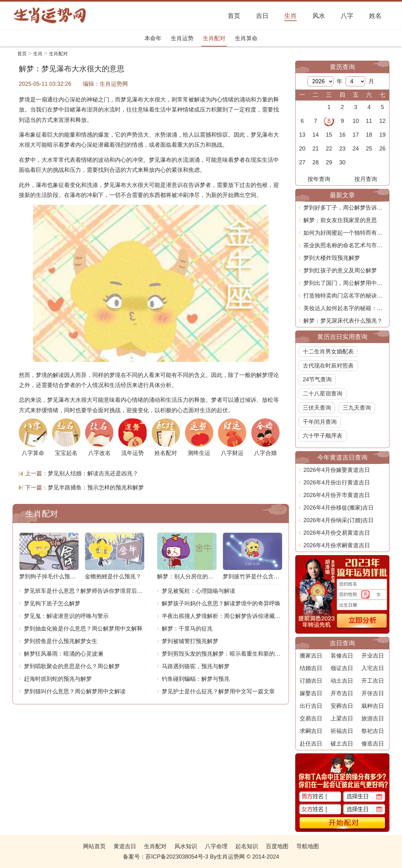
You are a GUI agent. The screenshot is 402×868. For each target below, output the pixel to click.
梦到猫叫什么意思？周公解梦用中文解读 (75, 691)
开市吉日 (342, 693)
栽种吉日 (373, 706)
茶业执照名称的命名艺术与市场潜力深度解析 (345, 245)
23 (342, 149)
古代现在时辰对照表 (328, 366)
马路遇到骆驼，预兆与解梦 (196, 666)
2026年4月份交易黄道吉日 (337, 533)
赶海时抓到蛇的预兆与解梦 (58, 679)
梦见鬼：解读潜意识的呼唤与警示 (66, 616)
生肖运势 (182, 38)
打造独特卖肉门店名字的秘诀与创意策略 (345, 296)
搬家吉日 (311, 656)
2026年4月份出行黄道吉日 (337, 483)
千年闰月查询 (320, 422)
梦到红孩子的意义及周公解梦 (340, 270)
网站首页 (94, 846)
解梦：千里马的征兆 (187, 629)
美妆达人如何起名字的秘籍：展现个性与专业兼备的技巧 (345, 308)
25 (369, 149)
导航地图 (308, 846)
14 (316, 135)
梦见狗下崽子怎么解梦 (52, 603)
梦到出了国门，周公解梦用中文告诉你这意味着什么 (345, 283)
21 (316, 149)
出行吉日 (311, 706)
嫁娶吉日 (311, 693)
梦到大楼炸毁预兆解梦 (332, 258)
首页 (22, 54)
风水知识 (186, 846)
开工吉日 (373, 681)
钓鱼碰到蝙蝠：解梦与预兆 (196, 679)
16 (342, 135)
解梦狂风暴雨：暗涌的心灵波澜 (63, 654)
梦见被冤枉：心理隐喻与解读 (198, 591)
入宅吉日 (373, 668)
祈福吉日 (342, 731)
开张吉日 (373, 693)
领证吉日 (342, 668)
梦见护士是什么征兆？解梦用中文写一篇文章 (218, 691)
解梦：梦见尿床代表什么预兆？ (343, 321)
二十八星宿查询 (323, 394)
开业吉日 (373, 656)
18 (369, 135)
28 (316, 162)
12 (383, 121)
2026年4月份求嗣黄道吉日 (337, 545)
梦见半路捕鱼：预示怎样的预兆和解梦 (96, 488)
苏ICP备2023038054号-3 (177, 857)
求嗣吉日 (311, 731)
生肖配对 (214, 38)
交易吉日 (311, 718)
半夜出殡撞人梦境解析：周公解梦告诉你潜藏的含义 (222, 616)
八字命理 (216, 846)
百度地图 (277, 846)
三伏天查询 (317, 408)
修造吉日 (373, 744)
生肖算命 (246, 38)
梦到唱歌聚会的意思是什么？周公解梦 (72, 666)
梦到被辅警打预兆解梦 (190, 641)
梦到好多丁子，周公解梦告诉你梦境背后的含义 (345, 208)
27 (302, 162)
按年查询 (319, 179)
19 (383, 135)
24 (356, 149)
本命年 (153, 38)
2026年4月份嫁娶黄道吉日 (337, 470)
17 (356, 135)
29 (329, 162)
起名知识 (247, 846)
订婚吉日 (311, 681)
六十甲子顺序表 (323, 436)
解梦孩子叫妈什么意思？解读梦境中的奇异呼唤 (221, 603)
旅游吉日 (373, 718)
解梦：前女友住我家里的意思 (340, 220)
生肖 (38, 54)
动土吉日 (342, 681)
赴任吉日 (311, 744)
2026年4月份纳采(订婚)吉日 (339, 520)
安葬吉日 (342, 706)
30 (342, 162)
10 (356, 121)
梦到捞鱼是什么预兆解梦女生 (61, 641)
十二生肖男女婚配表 (328, 352)
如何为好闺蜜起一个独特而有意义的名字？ (345, 233)
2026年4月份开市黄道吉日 (337, 495)
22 (329, 149)
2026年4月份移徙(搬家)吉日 (339, 508)
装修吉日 (342, 656)
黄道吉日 (125, 846)
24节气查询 (317, 379)
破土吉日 (342, 744)
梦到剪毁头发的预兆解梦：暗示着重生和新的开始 (222, 654)
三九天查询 (357, 408)
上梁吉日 (342, 718)
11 (369, 121)
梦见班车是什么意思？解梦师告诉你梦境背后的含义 (84, 591)
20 (302, 149)
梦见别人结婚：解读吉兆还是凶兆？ (93, 473)
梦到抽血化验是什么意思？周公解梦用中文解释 (83, 629)
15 (329, 135)
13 (302, 135)
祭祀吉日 (373, 731)
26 (383, 149)
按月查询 (366, 179)
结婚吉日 (311, 668)
